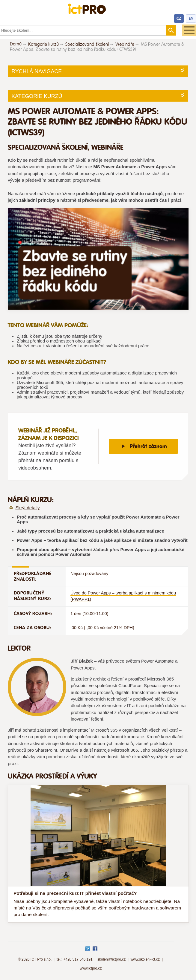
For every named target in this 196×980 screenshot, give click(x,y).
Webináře (125, 44)
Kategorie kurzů (43, 44)
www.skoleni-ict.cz (145, 959)
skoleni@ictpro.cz (111, 959)
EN (191, 18)
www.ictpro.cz (91, 968)
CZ (179, 18)
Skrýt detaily (27, 508)
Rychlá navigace (37, 71)
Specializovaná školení (87, 44)
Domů (16, 44)
